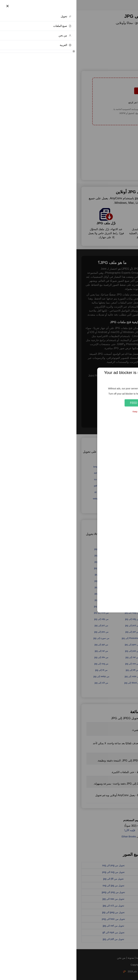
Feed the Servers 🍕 (69, 403)
